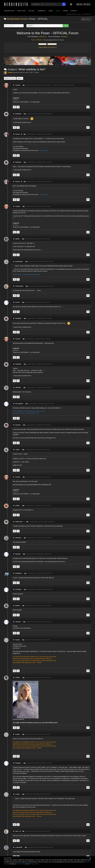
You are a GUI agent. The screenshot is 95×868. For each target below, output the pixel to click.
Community (42, 11)
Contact (74, 11)
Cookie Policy (21, 864)
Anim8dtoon (64, 37)
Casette (10, 72)
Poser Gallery (42, 44)
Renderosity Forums (17, 19)
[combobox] (14, 26)
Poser (65, 11)
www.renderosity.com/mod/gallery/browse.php (26, 274)
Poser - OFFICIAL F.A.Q (38, 40)
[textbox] (13, 26)
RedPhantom (43, 37)
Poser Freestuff (52, 44)
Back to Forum (10, 78)
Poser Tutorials (43, 47)
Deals (58, 11)
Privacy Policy (34, 864)
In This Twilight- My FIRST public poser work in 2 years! (29, 411)
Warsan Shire (44, 150)
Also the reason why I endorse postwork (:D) (26, 413)
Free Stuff (21, 11)
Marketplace (9, 11)
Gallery (32, 11)
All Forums (86, 19)
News (51, 11)
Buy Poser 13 (52, 47)
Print (20, 78)
